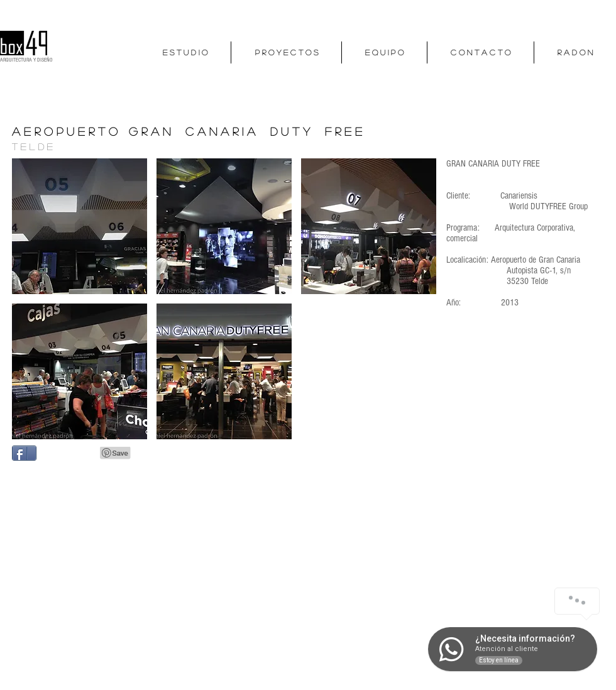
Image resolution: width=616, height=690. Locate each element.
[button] (80, 226)
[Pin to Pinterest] (116, 453)
